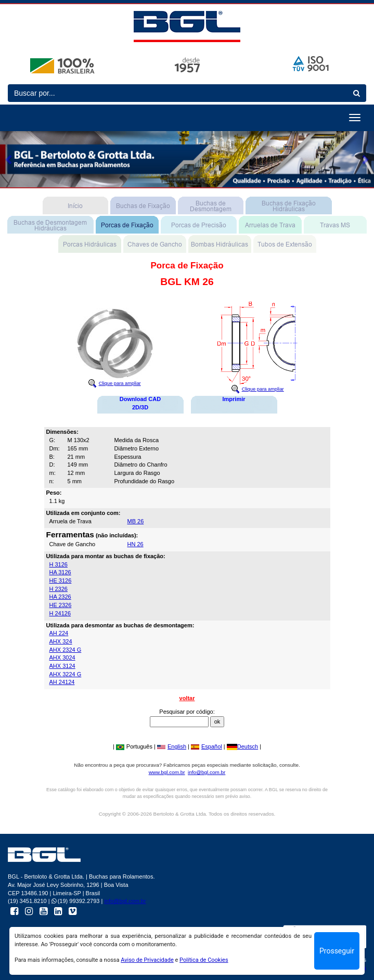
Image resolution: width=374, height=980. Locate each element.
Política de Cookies (204, 960)
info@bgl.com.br (207, 772)
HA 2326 (60, 597)
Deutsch (242, 746)
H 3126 (59, 564)
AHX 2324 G (66, 650)
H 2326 (59, 589)
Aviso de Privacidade (147, 960)
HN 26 (136, 544)
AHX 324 (61, 641)
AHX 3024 (62, 657)
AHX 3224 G (66, 674)
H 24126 (60, 613)
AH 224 (59, 633)
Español (207, 746)
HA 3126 (60, 572)
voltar (187, 698)
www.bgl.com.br (167, 772)
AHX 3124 (62, 666)
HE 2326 (61, 605)
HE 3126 (61, 581)
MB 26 (136, 521)
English (172, 746)
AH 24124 (62, 682)
